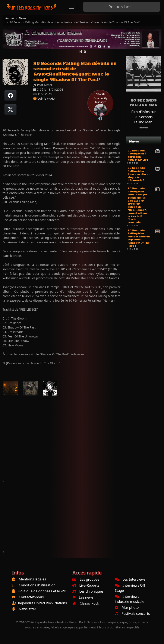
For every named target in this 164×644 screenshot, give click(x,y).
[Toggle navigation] (72, 7)
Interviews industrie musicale (130, 599)
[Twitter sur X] (10, 109)
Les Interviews (130, 579)
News (23, 18)
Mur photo (127, 608)
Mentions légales (32, 579)
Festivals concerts (132, 613)
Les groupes (86, 579)
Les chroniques (88, 591)
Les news (83, 597)
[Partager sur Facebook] (10, 95)
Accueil (10, 18)
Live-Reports (86, 585)
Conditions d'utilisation (37, 585)
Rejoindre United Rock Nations (42, 603)
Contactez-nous (31, 597)
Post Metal (144, 128)
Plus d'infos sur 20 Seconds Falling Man (143, 117)
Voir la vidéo (44, 98)
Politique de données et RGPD (42, 591)
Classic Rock (86, 603)
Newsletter (27, 609)
